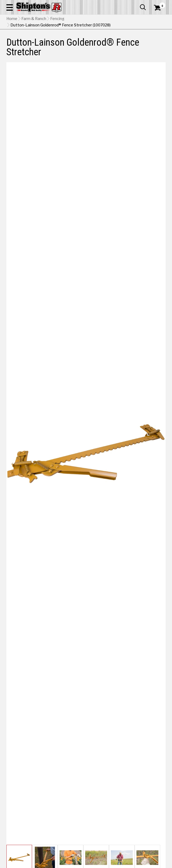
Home (12, 19)
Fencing (57, 19)
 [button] (143, 7)
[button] (10, 7)
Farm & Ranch (34, 19)
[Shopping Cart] (160, 8)
